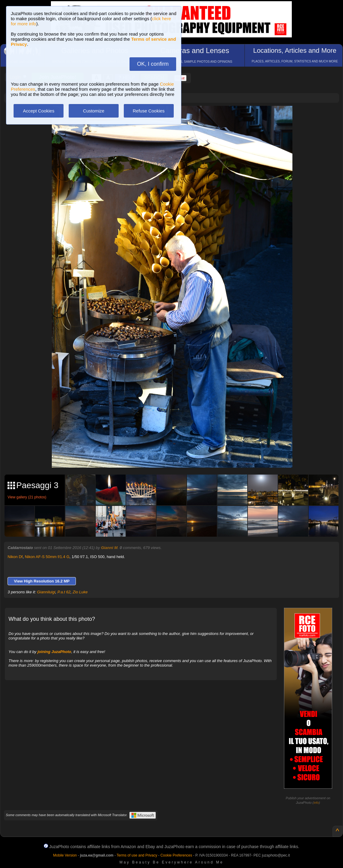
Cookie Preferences (176, 855)
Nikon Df (15, 557)
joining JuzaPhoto (54, 652)
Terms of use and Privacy (137, 855)
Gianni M (109, 548)
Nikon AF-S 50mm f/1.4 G (47, 557)
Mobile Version (65, 855)
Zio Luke (80, 592)
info (316, 803)
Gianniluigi (46, 592)
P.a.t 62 (64, 592)
